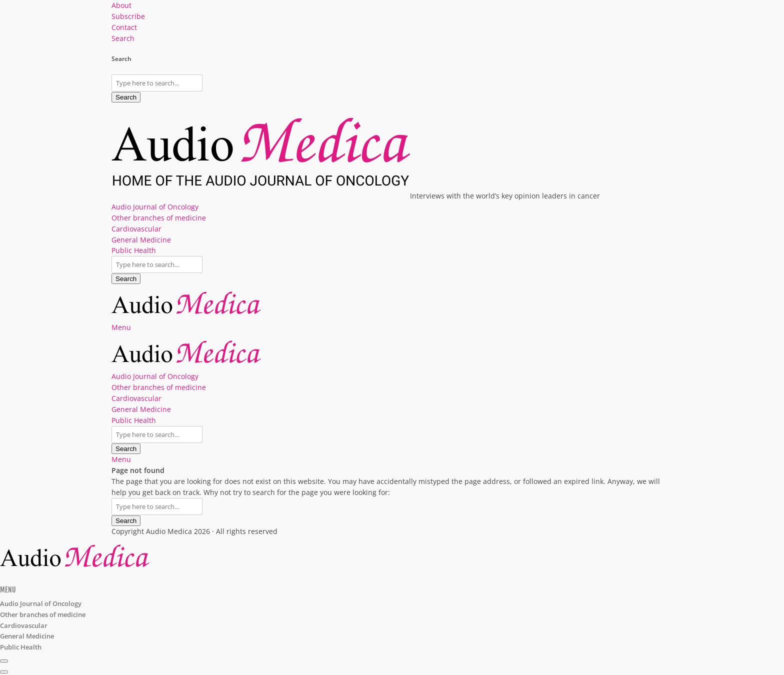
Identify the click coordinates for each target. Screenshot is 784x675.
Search (126, 97)
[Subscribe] (4, 661)
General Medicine (141, 240)
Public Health (134, 250)
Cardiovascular (136, 229)
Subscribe (128, 16)
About (121, 5)
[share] (4, 672)
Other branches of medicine (159, 218)
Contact (124, 27)
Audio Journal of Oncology (155, 207)
